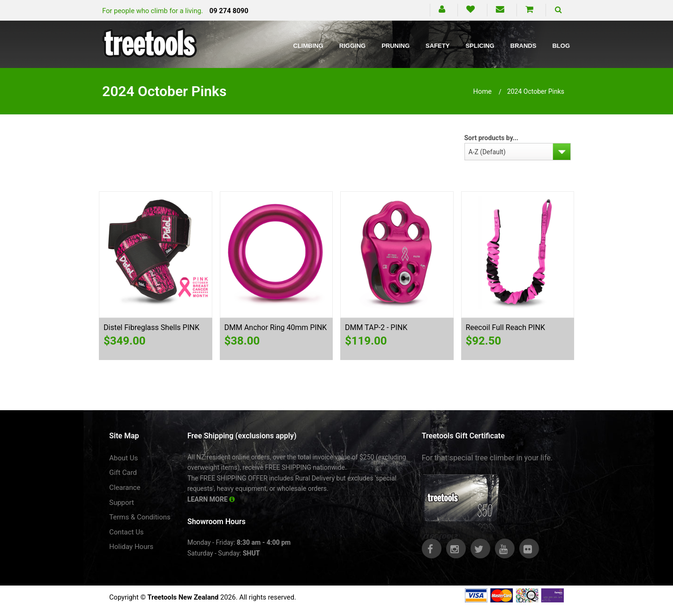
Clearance (125, 488)
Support (122, 503)
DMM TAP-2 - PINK (376, 327)
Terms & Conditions (140, 517)
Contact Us (127, 532)
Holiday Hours (131, 547)
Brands (523, 46)
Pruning (396, 46)
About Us (123, 458)
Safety (437, 46)
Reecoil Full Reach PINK (505, 327)
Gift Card (123, 473)
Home (483, 91)
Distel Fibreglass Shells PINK (151, 327)
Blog (561, 46)
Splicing (480, 46)
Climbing (308, 46)
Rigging (352, 46)
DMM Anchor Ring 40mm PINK (276, 327)
